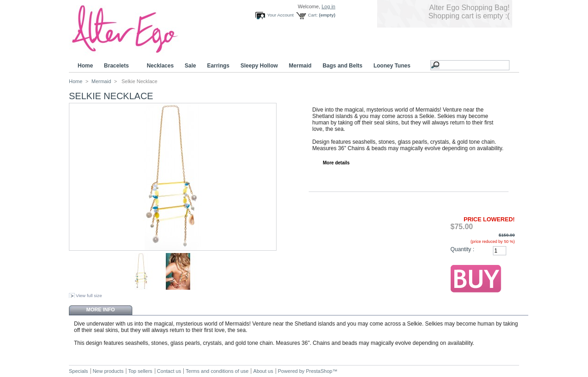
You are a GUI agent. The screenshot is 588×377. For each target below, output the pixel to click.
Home (85, 66)
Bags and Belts (342, 66)
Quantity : (463, 249)
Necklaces (160, 66)
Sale (190, 66)
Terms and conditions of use (217, 371)
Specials (79, 371)
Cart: (313, 15)
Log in (328, 6)
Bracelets (118, 66)
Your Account (280, 15)
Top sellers (140, 371)
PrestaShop (319, 371)
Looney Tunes (393, 66)
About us (263, 371)
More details (336, 163)
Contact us (169, 371)
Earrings (218, 66)
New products (108, 371)
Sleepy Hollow (259, 66)
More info (101, 309)
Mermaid (300, 66)
